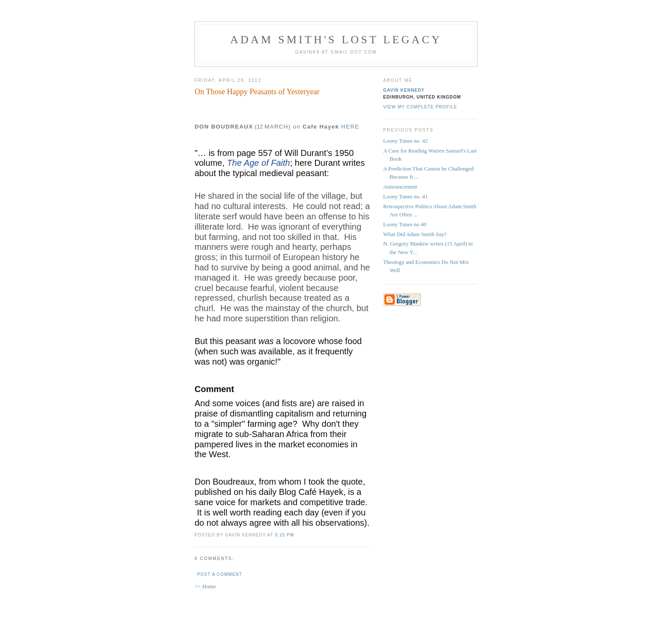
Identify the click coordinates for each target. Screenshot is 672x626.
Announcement (400, 187)
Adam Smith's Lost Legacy (336, 40)
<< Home (205, 586)
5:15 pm (284, 535)
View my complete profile (420, 107)
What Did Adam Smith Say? (415, 234)
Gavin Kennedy (404, 90)
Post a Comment (220, 574)
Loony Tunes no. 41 (405, 196)
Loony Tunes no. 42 (405, 141)
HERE (350, 127)
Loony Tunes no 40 (405, 224)
